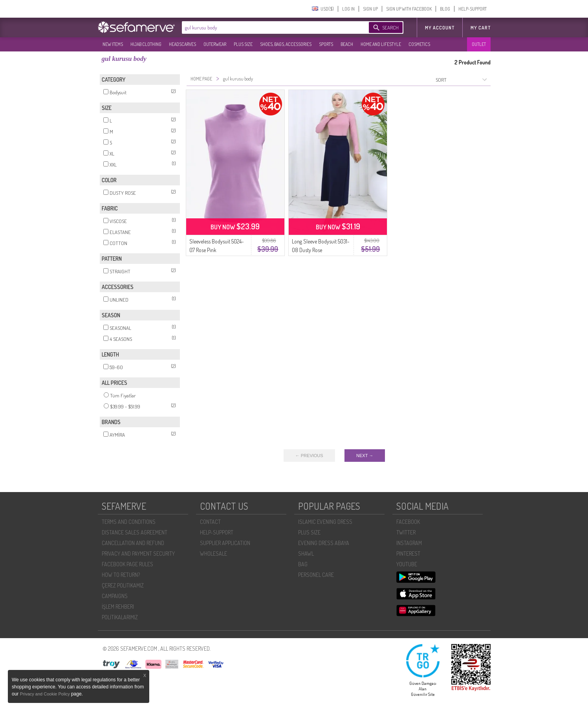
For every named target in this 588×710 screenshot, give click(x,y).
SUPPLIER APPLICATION (225, 543)
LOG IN (348, 9)
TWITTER (406, 532)
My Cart (481, 28)
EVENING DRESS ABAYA (324, 543)
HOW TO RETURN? (121, 575)
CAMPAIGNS (115, 596)
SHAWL (306, 554)
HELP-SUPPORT (473, 9)
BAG (303, 564)
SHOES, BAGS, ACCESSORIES (286, 44)
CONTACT (210, 522)
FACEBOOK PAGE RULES (127, 564)
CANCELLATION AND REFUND (133, 543)
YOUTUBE (407, 564)
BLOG (445, 9)
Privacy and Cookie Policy (46, 694)
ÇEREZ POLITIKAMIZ (123, 585)
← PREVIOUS (309, 456)
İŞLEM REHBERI (118, 607)
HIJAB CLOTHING (146, 44)
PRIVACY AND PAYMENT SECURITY (138, 554)
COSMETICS (419, 44)
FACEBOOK (408, 522)
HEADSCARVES (182, 44)
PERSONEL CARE (316, 575)
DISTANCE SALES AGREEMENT (135, 532)
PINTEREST (408, 554)
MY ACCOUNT (440, 28)
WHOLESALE (213, 554)
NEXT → (365, 456)
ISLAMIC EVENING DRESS (325, 522)
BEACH (347, 44)
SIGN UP (370, 9)
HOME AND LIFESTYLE (381, 44)
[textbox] (267, 27)
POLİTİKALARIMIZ (120, 617)
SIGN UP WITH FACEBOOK (409, 9)
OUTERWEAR (215, 44)
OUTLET (479, 44)
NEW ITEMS (113, 44)
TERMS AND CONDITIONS (129, 522)
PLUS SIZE (243, 44)
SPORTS (326, 44)
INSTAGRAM (409, 543)
